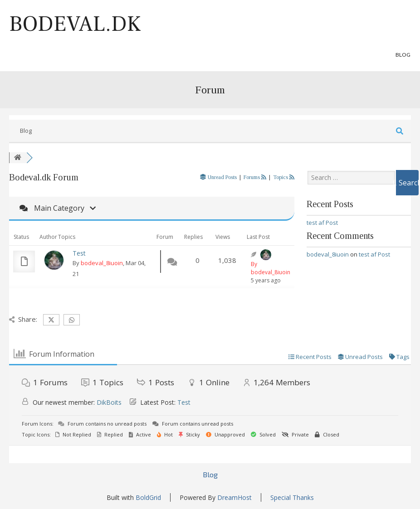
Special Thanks (292, 497)
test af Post (322, 223)
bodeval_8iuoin (102, 263)
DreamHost (234, 497)
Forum (210, 90)
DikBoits (109, 402)
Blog (403, 55)
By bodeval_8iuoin (271, 268)
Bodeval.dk (75, 24)
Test (79, 253)
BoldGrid (148, 497)
